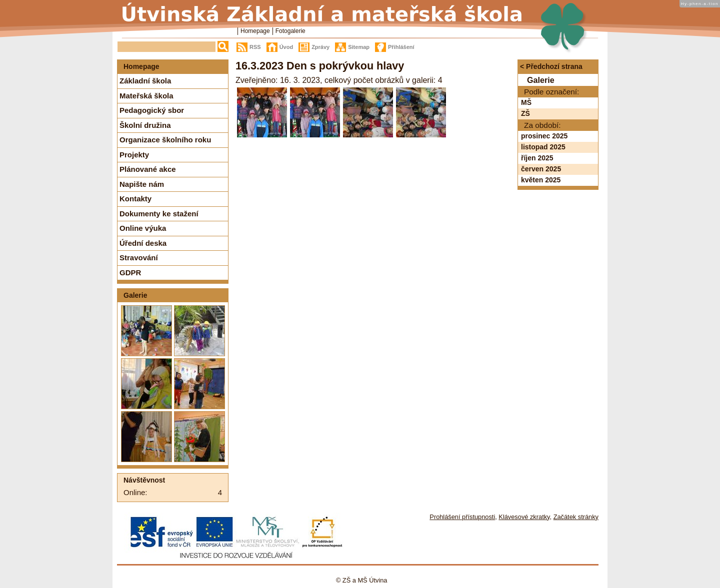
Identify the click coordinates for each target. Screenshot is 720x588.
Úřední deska (143, 243)
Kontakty (135, 199)
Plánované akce (148, 169)
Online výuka (143, 228)
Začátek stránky (576, 517)
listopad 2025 (543, 147)
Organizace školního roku (165, 140)
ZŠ (525, 113)
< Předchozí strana (551, 66)
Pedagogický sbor (152, 110)
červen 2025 (541, 169)
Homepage (255, 31)
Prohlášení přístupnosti (462, 517)
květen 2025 (541, 180)
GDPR (130, 273)
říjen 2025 (537, 158)
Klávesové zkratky (524, 517)
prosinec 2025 (544, 136)
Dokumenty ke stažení (159, 214)
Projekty (134, 155)
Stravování (139, 258)
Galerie (135, 295)
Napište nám (142, 184)
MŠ (526, 102)
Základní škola (145, 81)
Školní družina (145, 125)
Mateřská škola (146, 96)
